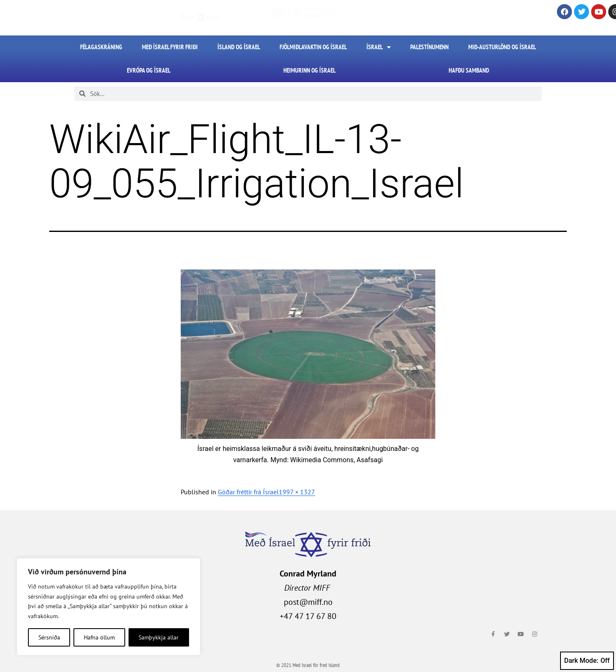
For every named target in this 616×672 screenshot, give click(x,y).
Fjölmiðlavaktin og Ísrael (313, 47)
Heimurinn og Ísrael (309, 70)
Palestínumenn (429, 47)
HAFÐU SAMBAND (469, 70)
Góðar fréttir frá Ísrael (248, 492)
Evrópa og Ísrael (149, 70)
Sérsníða (49, 637)
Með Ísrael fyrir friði (170, 47)
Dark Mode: (587, 661)
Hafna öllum (99, 637)
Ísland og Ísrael (239, 47)
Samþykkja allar (159, 637)
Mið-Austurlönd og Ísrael (502, 47)
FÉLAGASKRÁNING (101, 47)
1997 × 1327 (297, 492)
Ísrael (379, 47)
